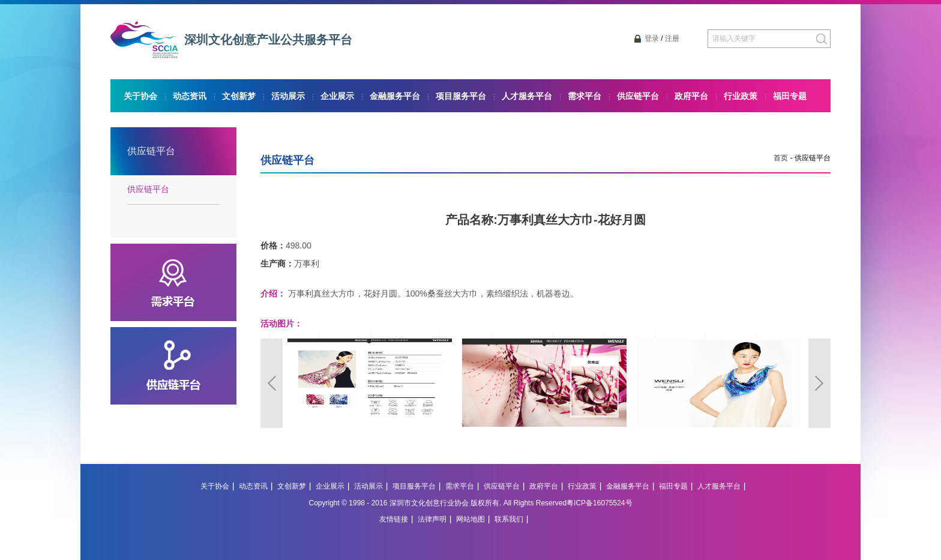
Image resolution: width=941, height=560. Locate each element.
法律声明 (432, 519)
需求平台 (585, 96)
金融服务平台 (395, 96)
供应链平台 (638, 96)
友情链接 (394, 519)
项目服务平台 (461, 96)
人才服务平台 (527, 96)
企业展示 (337, 96)
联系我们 (509, 519)
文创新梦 (239, 96)
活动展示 (288, 96)
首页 (781, 158)
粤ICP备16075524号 (599, 503)
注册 (672, 38)
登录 (652, 38)
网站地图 (470, 519)
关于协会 (140, 96)
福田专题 (790, 96)
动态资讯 (190, 96)
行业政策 (741, 96)
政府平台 (691, 96)
